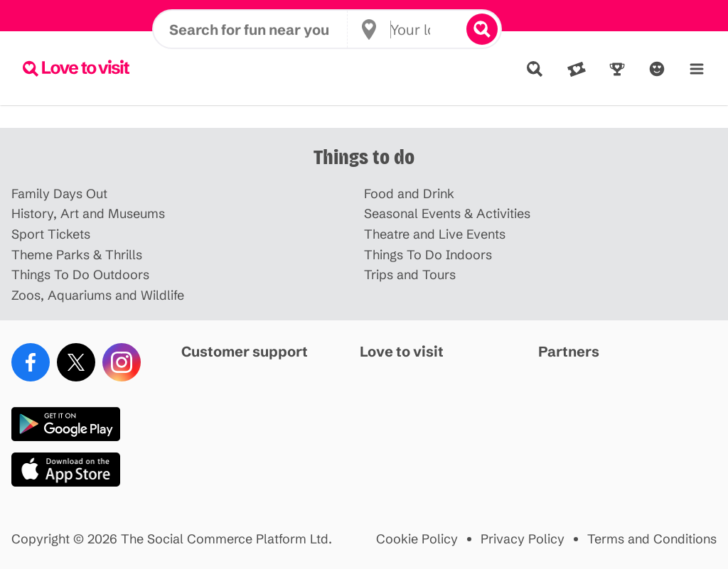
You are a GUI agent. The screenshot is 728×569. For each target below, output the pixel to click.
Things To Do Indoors (428, 255)
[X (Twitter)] (76, 362)
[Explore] (535, 69)
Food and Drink (409, 194)
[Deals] (577, 69)
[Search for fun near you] (258, 68)
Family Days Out (59, 194)
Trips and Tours (410, 275)
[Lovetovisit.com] (76, 68)
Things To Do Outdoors (80, 275)
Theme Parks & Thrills (77, 255)
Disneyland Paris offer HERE (364, 16)
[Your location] (412, 68)
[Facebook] (31, 362)
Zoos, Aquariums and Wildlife (98, 296)
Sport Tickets (51, 235)
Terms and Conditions (652, 540)
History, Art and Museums (88, 214)
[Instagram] (122, 362)
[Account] (657, 69)
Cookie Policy (417, 540)
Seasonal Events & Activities (447, 214)
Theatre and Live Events (435, 235)
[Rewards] (617, 69)
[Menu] (697, 69)
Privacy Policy (523, 540)
